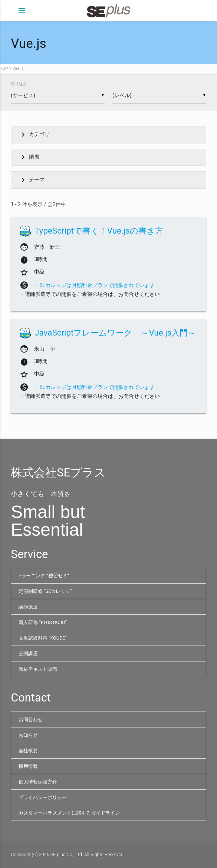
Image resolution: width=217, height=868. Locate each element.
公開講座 (28, 654)
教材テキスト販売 (38, 669)
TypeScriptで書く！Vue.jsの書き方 (99, 231)
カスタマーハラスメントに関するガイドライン (69, 813)
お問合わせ (31, 720)
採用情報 (28, 766)
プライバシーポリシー (43, 797)
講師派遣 (28, 607)
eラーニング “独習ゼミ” (44, 576)
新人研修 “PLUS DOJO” (43, 622)
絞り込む (19, 84)
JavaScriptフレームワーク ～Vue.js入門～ (115, 333)
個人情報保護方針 (38, 782)
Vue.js (18, 68)
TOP (4, 68)
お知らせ (28, 735)
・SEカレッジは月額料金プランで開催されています (94, 285)
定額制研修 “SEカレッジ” (45, 591)
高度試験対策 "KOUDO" (43, 638)
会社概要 (28, 751)
